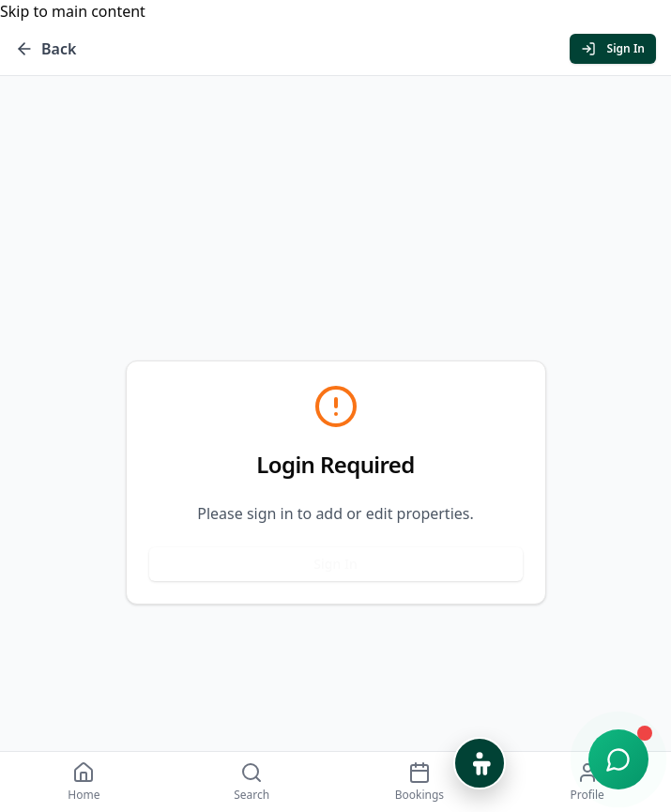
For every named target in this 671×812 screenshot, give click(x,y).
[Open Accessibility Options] (480, 763)
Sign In (335, 564)
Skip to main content (73, 11)
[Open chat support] (618, 759)
